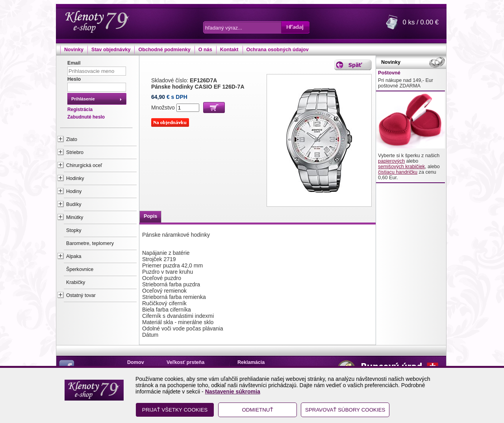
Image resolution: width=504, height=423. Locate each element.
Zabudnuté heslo (86, 117)
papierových (391, 161)
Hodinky (75, 178)
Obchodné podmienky (164, 50)
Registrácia (80, 109)
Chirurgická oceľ (84, 165)
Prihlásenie (83, 99)
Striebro (75, 152)
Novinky (74, 50)
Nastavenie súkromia (233, 391)
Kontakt (229, 50)
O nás (205, 50)
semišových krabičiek (401, 167)
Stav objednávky (111, 50)
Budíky (74, 204)
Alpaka (74, 256)
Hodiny (74, 191)
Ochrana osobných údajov (278, 50)
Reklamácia (251, 362)
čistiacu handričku (398, 172)
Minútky (75, 217)
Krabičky (76, 282)
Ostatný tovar (81, 295)
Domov (136, 362)
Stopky (74, 230)
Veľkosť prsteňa (185, 362)
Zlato (72, 139)
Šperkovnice (80, 269)
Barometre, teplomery (90, 243)
